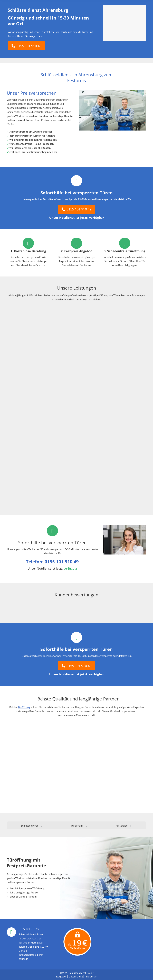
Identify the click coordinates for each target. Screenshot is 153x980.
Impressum (91, 976)
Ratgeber (62, 976)
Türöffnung (24, 707)
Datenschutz (76, 976)
